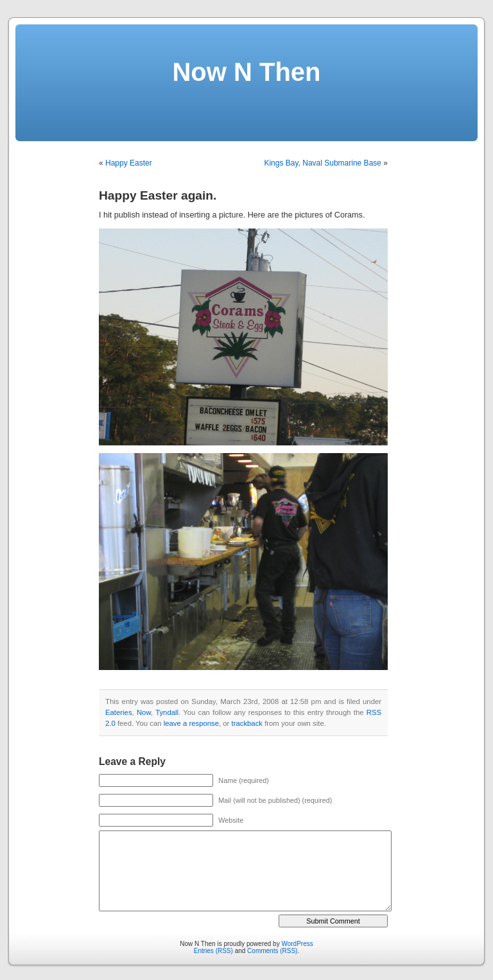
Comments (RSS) (272, 951)
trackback (247, 723)
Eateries (119, 712)
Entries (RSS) (213, 951)
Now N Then (246, 72)
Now (144, 712)
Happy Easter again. (158, 195)
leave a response (191, 723)
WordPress (297, 944)
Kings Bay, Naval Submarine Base (323, 163)
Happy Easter (129, 163)
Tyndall (167, 712)
